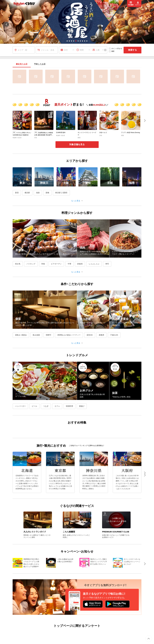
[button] (67, 41)
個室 (112, 51)
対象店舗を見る (77, 144)
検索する (132, 50)
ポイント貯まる (115, 49)
